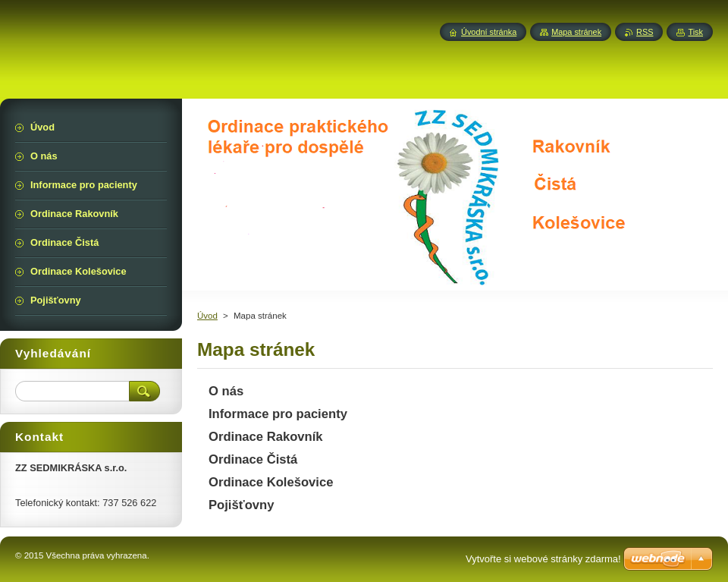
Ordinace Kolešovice (271, 482)
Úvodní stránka (489, 32)
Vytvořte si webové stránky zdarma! (543, 559)
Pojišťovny (242, 505)
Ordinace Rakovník (266, 437)
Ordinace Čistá (253, 459)
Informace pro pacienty (278, 414)
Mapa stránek (576, 32)
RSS (645, 32)
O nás (226, 391)
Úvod (207, 316)
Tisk (695, 32)
